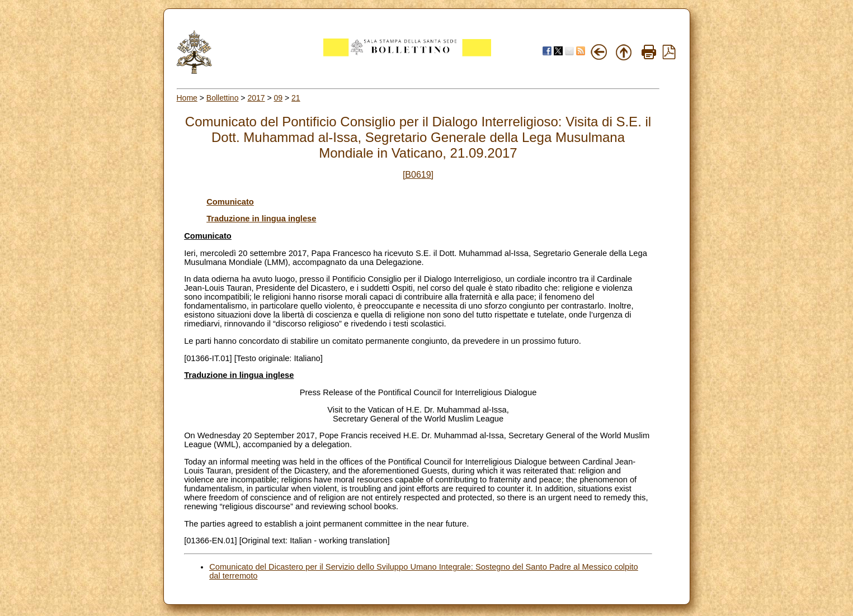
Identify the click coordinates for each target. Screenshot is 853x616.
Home (187, 98)
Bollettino (223, 98)
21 (296, 98)
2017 (256, 98)
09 (279, 98)
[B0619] (418, 175)
